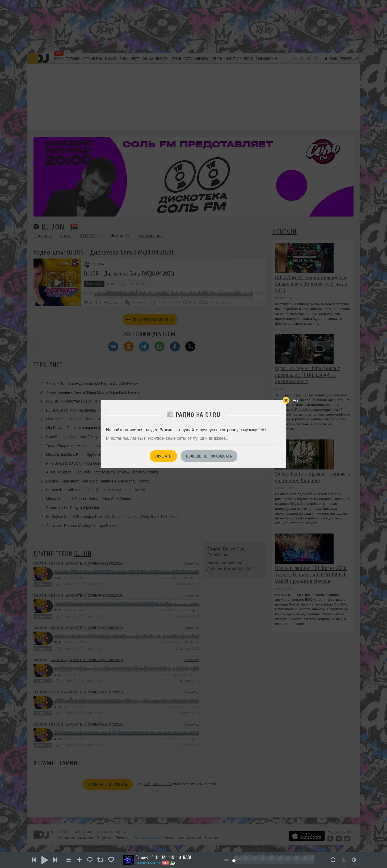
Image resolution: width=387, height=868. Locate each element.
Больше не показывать (209, 456)
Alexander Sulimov (148, 863)
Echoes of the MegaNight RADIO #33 (165, 857)
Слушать (163, 456)
